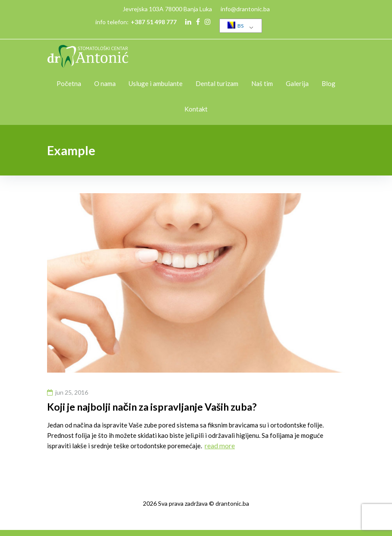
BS (236, 25)
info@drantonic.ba (245, 9)
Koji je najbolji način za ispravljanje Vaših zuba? (152, 407)
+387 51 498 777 (154, 22)
